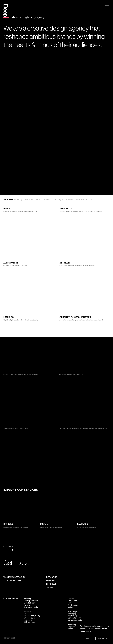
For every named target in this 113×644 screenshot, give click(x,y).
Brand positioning (31, 601)
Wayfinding (72, 616)
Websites (29, 199)
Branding (18, 199)
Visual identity (30, 603)
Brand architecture (32, 607)
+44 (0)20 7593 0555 (12, 581)
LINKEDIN (50, 581)
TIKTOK (50, 587)
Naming (27, 605)
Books (70, 629)
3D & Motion (82, 199)
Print (38, 199)
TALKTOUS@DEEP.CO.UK (14, 577)
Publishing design (75, 625)
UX (25, 614)
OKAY (87, 639)
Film (69, 603)
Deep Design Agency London (5, 8)
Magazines (72, 627)
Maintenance (29, 620)
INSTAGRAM (52, 577)
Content (46, 199)
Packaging (72, 614)
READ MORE (102, 639)
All (91, 199)
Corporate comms (75, 618)
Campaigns (58, 199)
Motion (70, 607)
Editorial (70, 199)
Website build (29, 618)
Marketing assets (75, 620)
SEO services (29, 622)
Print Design (73, 612)
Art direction (73, 605)
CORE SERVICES (11, 599)
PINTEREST (51, 584)
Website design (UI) (32, 616)
